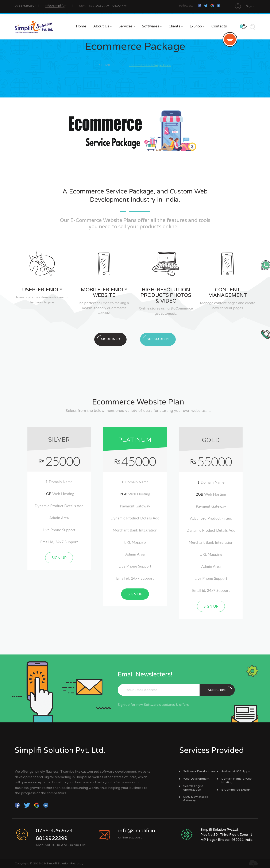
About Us (102, 26)
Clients (176, 26)
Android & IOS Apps (236, 771)
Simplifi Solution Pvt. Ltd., (65, 863)
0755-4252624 (54, 831)
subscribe (220, 689)
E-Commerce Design (236, 790)
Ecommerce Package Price (150, 65)
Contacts (219, 26)
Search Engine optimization (193, 788)
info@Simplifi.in (56, 6)
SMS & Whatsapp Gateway (196, 799)
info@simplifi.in (137, 831)
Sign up (59, 558)
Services (127, 26)
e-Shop (197, 26)
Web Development (196, 779)
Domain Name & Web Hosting (236, 781)
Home (81, 26)
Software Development (200, 771)
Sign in (251, 6)
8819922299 (52, 838)
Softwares (152, 26)
